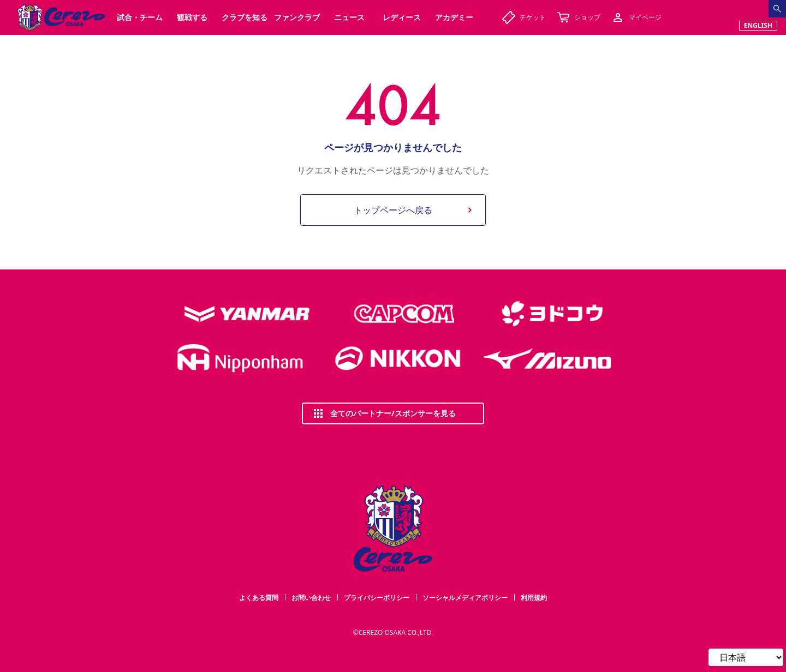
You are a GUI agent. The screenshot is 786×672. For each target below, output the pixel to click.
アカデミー (454, 17)
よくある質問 (259, 598)
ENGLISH (758, 25)
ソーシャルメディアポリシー (465, 598)
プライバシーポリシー (377, 598)
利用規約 (534, 598)
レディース (402, 17)
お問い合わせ (311, 598)
